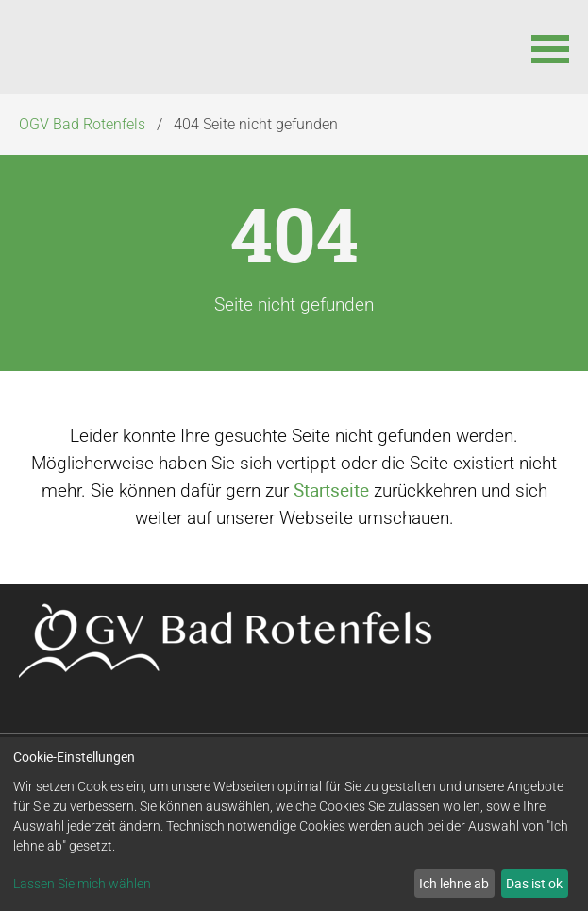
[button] (550, 47)
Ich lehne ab (454, 883)
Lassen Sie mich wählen (82, 884)
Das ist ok (534, 883)
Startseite (331, 490)
